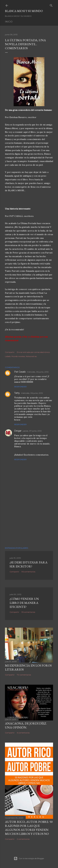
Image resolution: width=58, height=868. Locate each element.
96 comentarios (28, 572)
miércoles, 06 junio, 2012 (38, 372)
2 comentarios (23, 839)
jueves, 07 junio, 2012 (32, 431)
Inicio (9, 22)
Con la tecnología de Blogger (29, 858)
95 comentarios (28, 612)
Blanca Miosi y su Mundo (24, 11)
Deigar (18, 431)
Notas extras (31, 356)
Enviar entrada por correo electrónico (33, 352)
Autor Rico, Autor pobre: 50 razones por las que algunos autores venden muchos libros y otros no (29, 828)
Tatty (17, 393)
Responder (20, 387)
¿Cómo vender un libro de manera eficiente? (24, 603)
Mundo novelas (18, 356)
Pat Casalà (20, 372)
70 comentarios (24, 675)
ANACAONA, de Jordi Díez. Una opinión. (26, 725)
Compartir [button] (10, 352)
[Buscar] (51, 5)
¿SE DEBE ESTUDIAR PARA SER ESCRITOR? (29, 564)
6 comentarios (23, 733)
